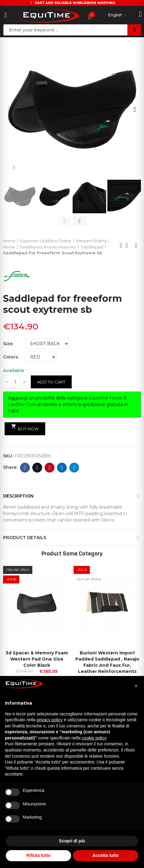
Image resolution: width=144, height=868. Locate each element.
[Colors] (41, 357)
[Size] (47, 344)
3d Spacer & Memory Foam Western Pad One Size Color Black (37, 659)
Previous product (121, 245)
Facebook (25, 468)
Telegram (74, 468)
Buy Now (25, 428)
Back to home (129, 245)
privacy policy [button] (50, 720)
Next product (136, 245)
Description (18, 496)
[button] (9, 109)
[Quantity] (15, 382)
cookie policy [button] (94, 738)
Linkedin (62, 468)
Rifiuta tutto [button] (39, 855)
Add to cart (51, 382)
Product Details (25, 538)
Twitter (37, 468)
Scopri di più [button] (72, 841)
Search (134, 30)
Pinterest (50, 468)
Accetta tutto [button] (106, 855)
